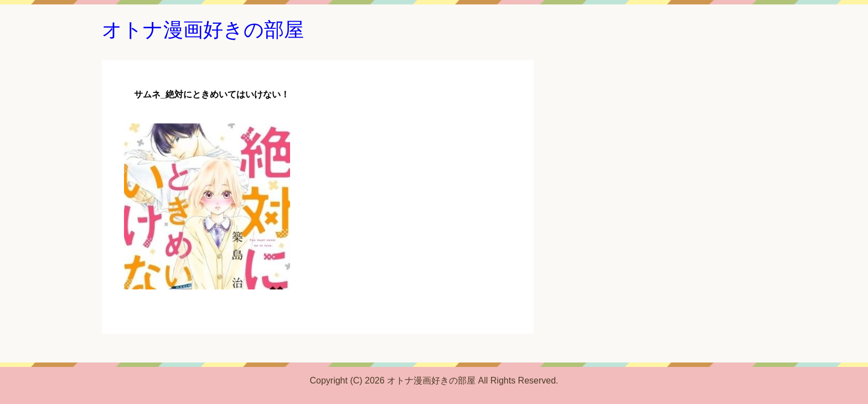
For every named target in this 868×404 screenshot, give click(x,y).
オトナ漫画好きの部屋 (203, 30)
